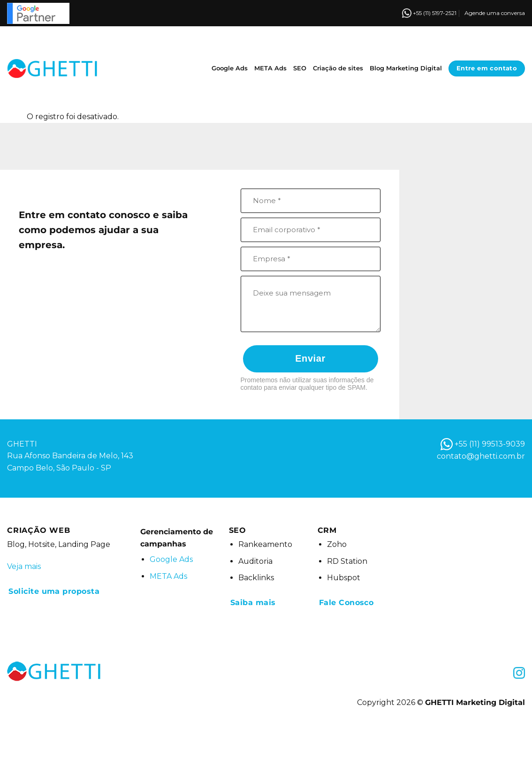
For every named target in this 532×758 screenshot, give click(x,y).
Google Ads (230, 68)
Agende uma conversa (495, 13)
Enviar (310, 358)
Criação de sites (338, 68)
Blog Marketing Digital (406, 68)
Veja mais (24, 566)
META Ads (270, 68)
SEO (300, 68)
